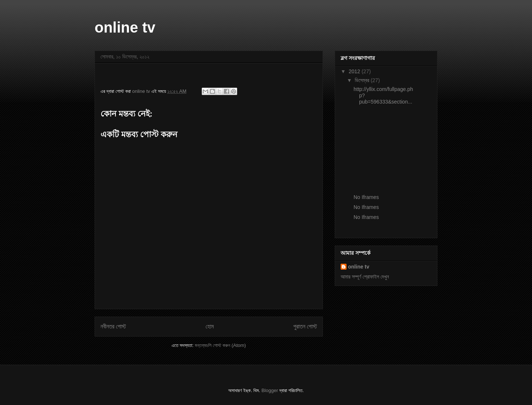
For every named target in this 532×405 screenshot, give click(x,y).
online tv (125, 27)
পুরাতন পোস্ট (305, 326)
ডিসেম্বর (363, 80)
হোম (210, 326)
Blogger (270, 390)
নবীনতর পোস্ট (113, 326)
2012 (355, 71)
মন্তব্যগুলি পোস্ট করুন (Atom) (220, 345)
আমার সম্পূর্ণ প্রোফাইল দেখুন (365, 277)
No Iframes (366, 197)
